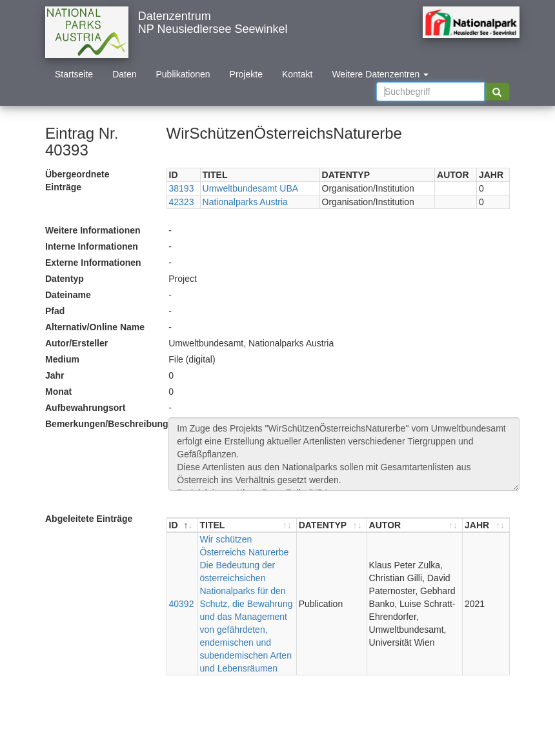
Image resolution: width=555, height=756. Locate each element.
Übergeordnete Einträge (77, 181)
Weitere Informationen (93, 230)
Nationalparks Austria (245, 202)
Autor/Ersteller (76, 343)
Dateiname (68, 295)
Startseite (74, 74)
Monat (58, 392)
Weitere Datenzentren (380, 74)
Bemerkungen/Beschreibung (102, 424)
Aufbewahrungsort (85, 408)
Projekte (246, 74)
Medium (62, 359)
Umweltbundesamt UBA (251, 188)
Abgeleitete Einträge (89, 519)
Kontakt (297, 74)
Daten (124, 74)
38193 (182, 188)
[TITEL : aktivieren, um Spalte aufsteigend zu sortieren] (247, 525)
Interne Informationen (92, 246)
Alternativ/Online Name (95, 327)
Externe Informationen (93, 263)
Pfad (55, 311)
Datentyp (65, 279)
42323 (182, 202)
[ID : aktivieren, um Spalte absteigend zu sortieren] (183, 525)
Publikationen (183, 74)
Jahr (55, 375)
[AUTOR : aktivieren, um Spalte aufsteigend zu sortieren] (415, 525)
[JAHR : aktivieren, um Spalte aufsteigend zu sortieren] (486, 525)
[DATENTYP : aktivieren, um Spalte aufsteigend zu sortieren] (332, 525)
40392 (182, 604)
